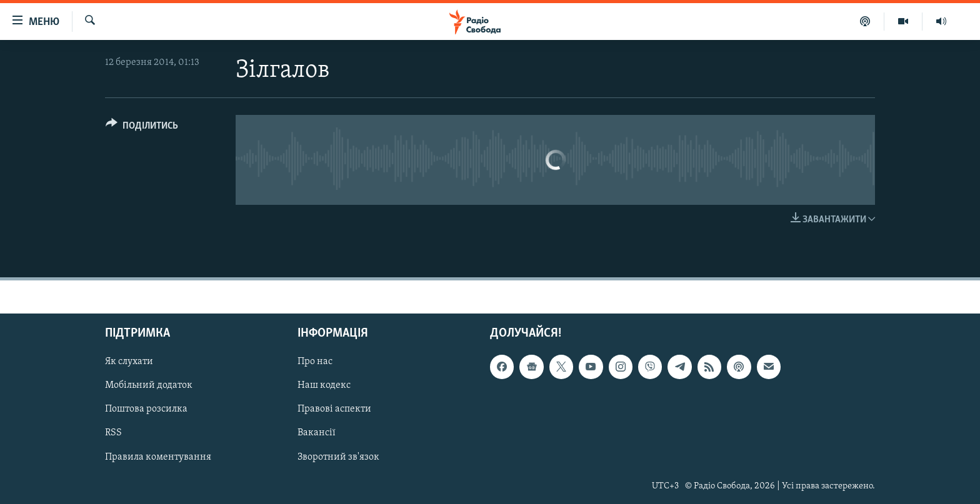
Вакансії (317, 433)
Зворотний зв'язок (338, 457)
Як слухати (129, 362)
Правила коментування (158, 457)
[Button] (142, 128)
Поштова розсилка (146, 410)
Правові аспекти (334, 410)
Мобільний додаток (149, 386)
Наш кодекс (324, 386)
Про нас (315, 362)
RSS (113, 433)
